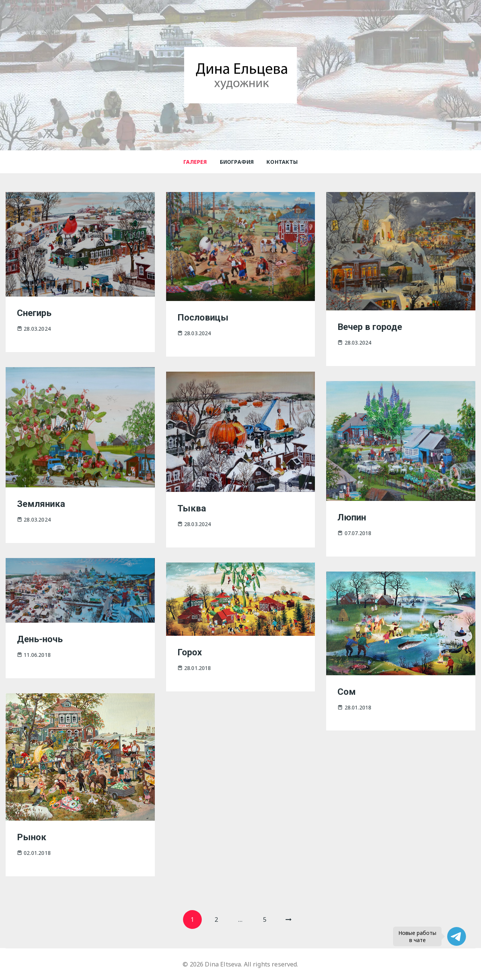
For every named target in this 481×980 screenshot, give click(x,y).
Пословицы (203, 318)
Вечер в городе (370, 327)
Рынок (32, 837)
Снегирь (34, 313)
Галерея (195, 162)
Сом (347, 692)
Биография (237, 162)
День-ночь (40, 639)
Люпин (352, 517)
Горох (190, 652)
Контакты (282, 162)
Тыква (192, 508)
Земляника (41, 504)
